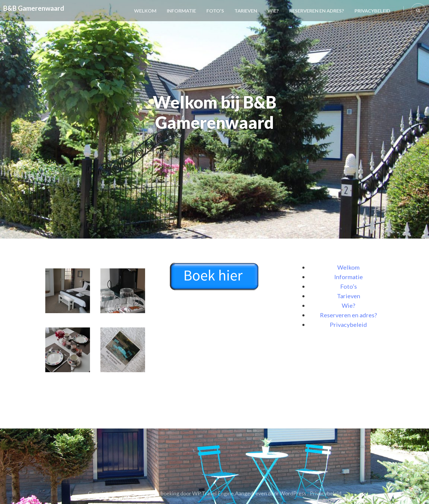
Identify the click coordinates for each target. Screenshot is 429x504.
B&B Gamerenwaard (34, 8)
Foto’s (215, 11)
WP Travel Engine (213, 493)
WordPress (293, 493)
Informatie (181, 11)
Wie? (273, 11)
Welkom (145, 11)
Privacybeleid (372, 11)
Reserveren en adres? (317, 11)
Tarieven (246, 11)
